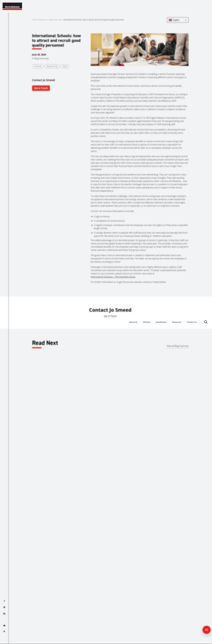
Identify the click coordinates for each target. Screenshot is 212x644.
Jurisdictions (156, 6)
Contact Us (191, 6)
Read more (18, 437)
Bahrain (187, 423)
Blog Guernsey (56, 20)
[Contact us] (207, 630)
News (65, 66)
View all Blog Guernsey (178, 346)
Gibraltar (73, 423)
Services (139, 6)
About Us (124, 6)
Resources (174, 6)
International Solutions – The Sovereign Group (113, 277)
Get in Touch (41, 88)
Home (35, 20)
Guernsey (38, 66)
